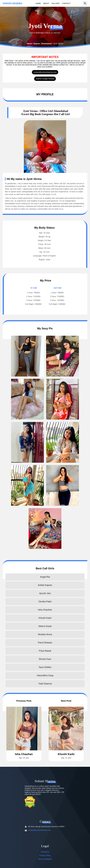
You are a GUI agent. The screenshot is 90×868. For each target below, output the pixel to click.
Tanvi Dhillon (45, 667)
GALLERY (56, 3)
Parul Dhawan (45, 643)
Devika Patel (45, 602)
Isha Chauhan (45, 610)
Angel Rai (45, 577)
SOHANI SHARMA (12, 3)
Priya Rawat (45, 651)
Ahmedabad (46, 44)
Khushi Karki (45, 618)
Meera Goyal (45, 626)
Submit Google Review (45, 79)
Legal (45, 846)
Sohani (45, 781)
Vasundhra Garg (45, 675)
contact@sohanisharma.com (45, 72)
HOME (38, 3)
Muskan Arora (45, 634)
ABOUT (46, 3)
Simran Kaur (45, 659)
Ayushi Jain (45, 593)
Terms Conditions (45, 859)
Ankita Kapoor (45, 585)
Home (29, 44)
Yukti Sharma (45, 684)
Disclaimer (45, 852)
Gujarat (37, 44)
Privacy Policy (45, 855)
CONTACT (66, 3)
